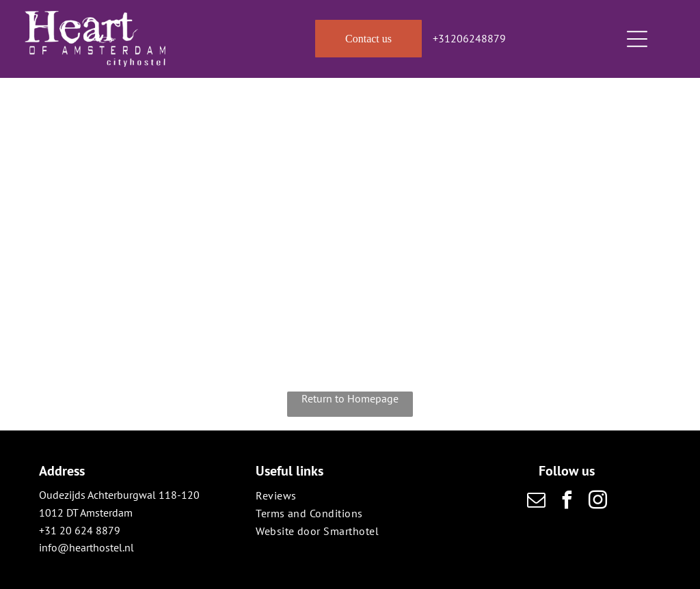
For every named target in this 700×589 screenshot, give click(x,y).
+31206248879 (469, 38)
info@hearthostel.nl (86, 547)
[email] (536, 502)
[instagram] (597, 502)
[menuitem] (350, 495)
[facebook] (567, 502)
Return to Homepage (350, 398)
